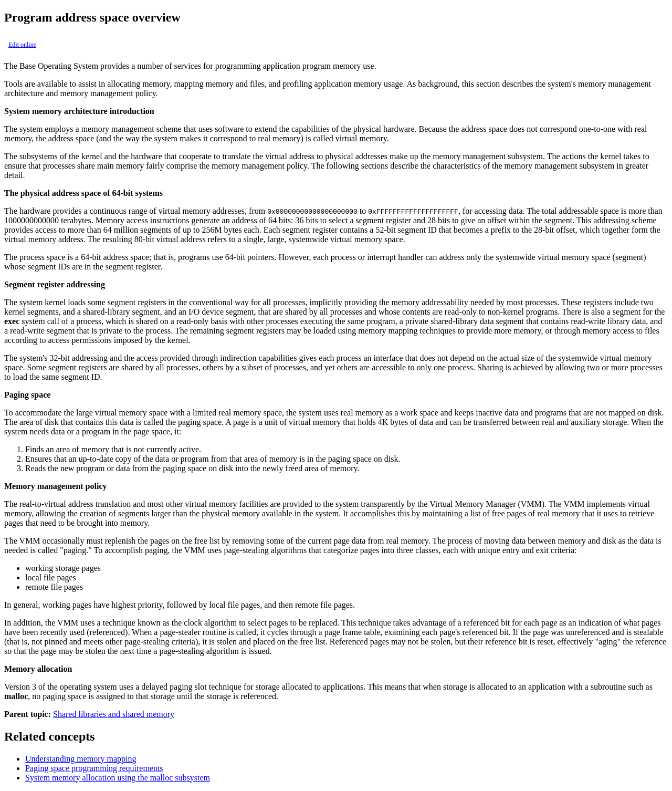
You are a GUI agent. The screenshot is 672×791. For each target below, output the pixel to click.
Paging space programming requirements (94, 768)
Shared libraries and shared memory (114, 714)
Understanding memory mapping (81, 759)
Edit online (22, 45)
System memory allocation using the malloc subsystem (118, 778)
